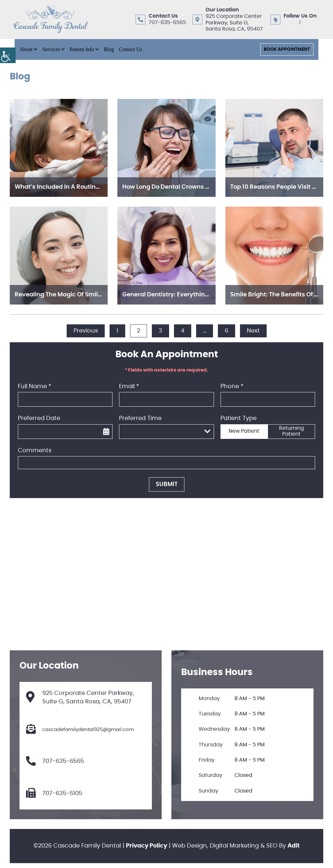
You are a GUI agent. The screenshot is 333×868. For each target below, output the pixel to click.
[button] (8, 55)
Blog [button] (109, 49)
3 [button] (160, 331)
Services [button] (51, 49)
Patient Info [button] (82, 49)
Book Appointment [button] (287, 49)
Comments (35, 451)
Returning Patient (292, 431)
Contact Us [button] (130, 49)
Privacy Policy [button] (147, 846)
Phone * (232, 387)
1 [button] (117, 331)
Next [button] (253, 331)
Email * (129, 387)
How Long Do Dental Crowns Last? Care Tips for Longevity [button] (206, 187)
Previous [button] (86, 331)
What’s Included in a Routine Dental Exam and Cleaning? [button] (99, 187)
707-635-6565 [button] (167, 22)
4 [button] (183, 331)
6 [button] (226, 331)
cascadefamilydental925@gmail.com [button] (80, 730)
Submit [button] (167, 484)
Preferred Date (39, 418)
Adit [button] (293, 846)
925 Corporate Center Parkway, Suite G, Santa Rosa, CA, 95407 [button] (234, 22)
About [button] (26, 49)
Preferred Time (140, 418)
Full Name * (35, 387)
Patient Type (239, 418)
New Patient (244, 431)
